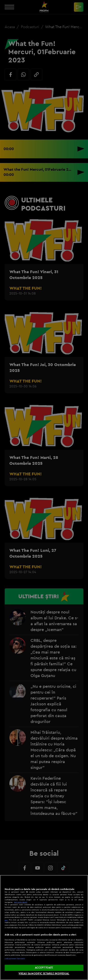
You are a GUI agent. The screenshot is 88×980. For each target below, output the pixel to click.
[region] (44, 927)
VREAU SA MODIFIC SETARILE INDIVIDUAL (44, 973)
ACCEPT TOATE (44, 968)
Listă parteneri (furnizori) (15, 959)
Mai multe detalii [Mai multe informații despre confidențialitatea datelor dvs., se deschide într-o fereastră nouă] (21, 902)
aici (6, 920)
